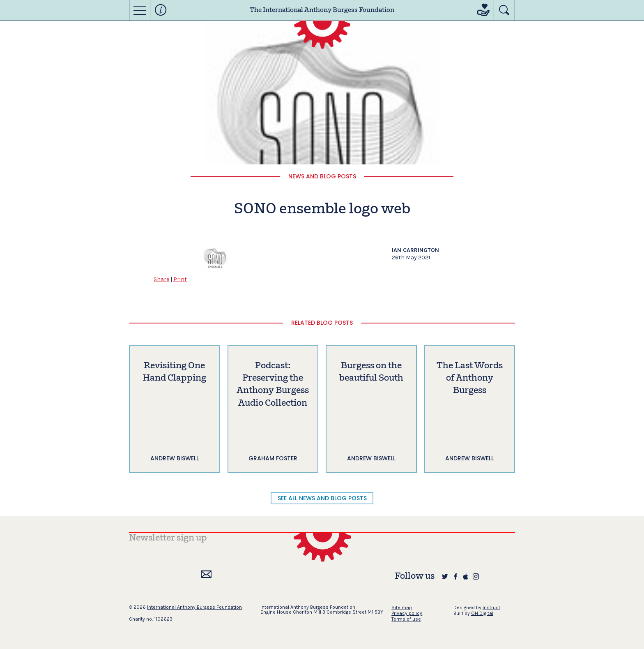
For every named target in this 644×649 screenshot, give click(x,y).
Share (161, 279)
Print (180, 279)
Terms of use (406, 619)
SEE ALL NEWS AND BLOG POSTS (322, 498)
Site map (402, 607)
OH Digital (482, 613)
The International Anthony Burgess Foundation (322, 10)
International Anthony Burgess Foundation (194, 607)
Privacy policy (407, 613)
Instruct (491, 607)
